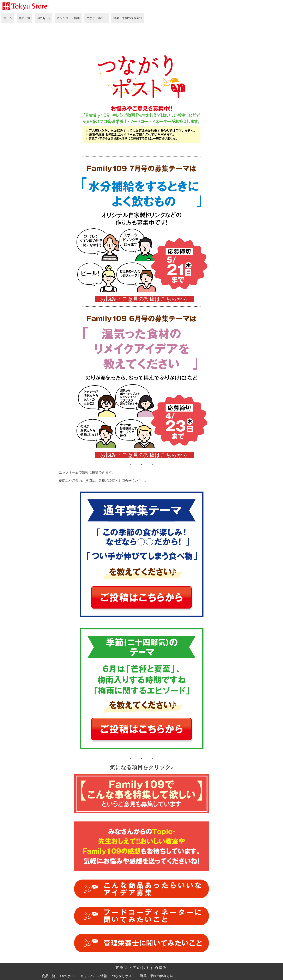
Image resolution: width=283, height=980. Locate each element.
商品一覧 (24, 18)
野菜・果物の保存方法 (128, 18)
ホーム (8, 18)
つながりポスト (97, 18)
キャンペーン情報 (68, 18)
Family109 (43, 18)
